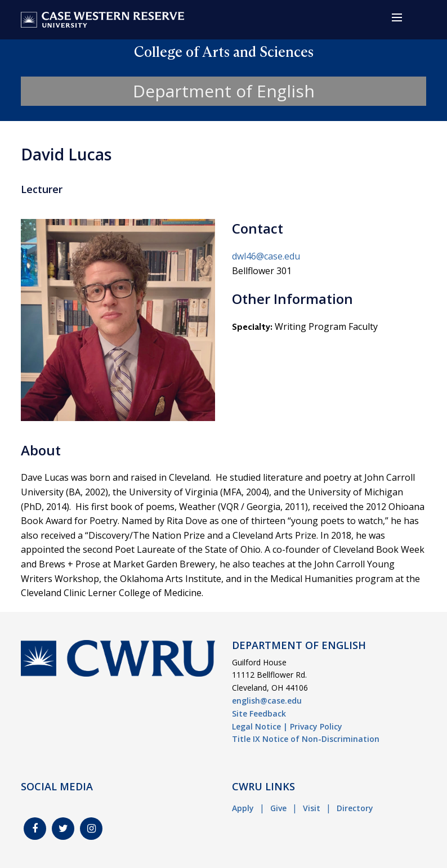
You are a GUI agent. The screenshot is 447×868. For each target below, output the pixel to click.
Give (278, 808)
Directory (355, 808)
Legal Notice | (260, 726)
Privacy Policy (316, 726)
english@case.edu (267, 701)
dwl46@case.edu (266, 256)
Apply (243, 808)
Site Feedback (259, 713)
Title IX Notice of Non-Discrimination (306, 739)
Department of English (224, 91)
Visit (312, 808)
